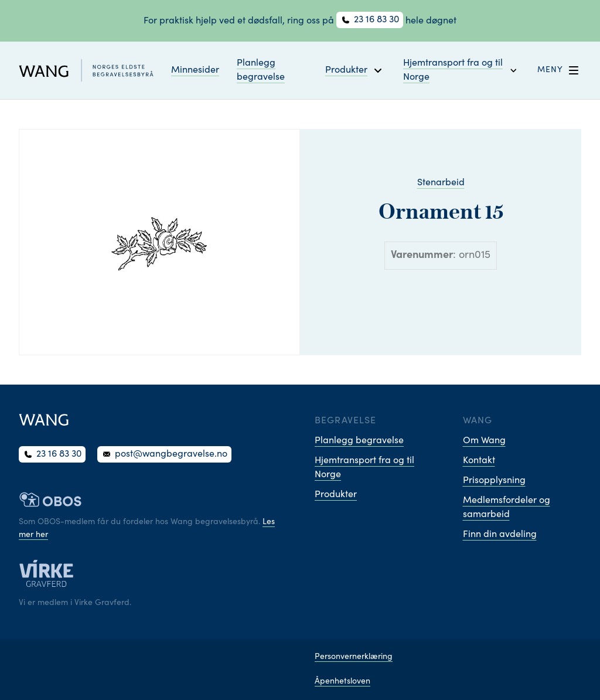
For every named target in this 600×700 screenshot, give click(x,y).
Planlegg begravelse (261, 70)
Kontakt (479, 461)
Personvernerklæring (354, 657)
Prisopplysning (494, 481)
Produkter (336, 495)
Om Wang (484, 441)
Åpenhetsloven (342, 682)
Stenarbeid (441, 183)
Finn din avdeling (500, 535)
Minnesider (195, 70)
